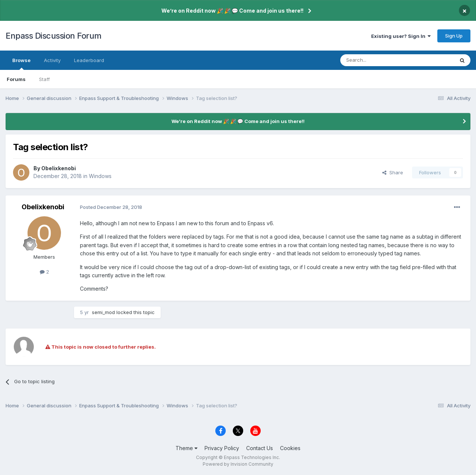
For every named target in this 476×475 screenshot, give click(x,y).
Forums (16, 79)
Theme (186, 448)
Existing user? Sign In (401, 36)
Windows (100, 176)
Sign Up (454, 36)
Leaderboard (89, 60)
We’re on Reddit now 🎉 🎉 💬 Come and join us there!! (232, 11)
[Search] (378, 60)
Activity (52, 60)
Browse (21, 64)
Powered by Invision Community (238, 464)
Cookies (290, 448)
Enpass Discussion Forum (54, 36)
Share (393, 172)
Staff (44, 79)
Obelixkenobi (59, 168)
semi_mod (103, 312)
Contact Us (260, 448)
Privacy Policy (222, 448)
